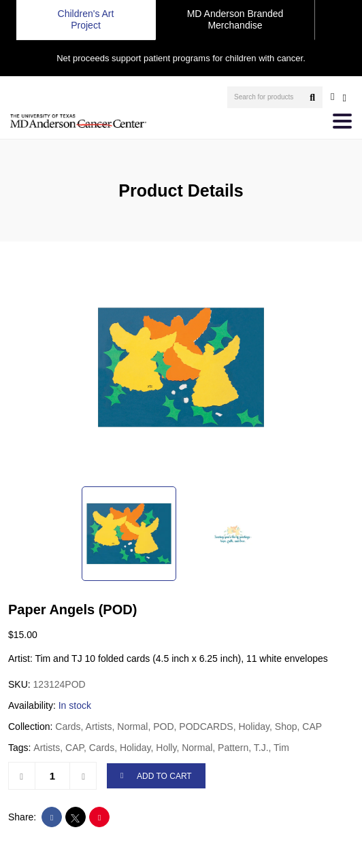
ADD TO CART (156, 777)
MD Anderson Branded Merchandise (235, 19)
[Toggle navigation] (342, 121)
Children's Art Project (86, 19)
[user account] (332, 97)
